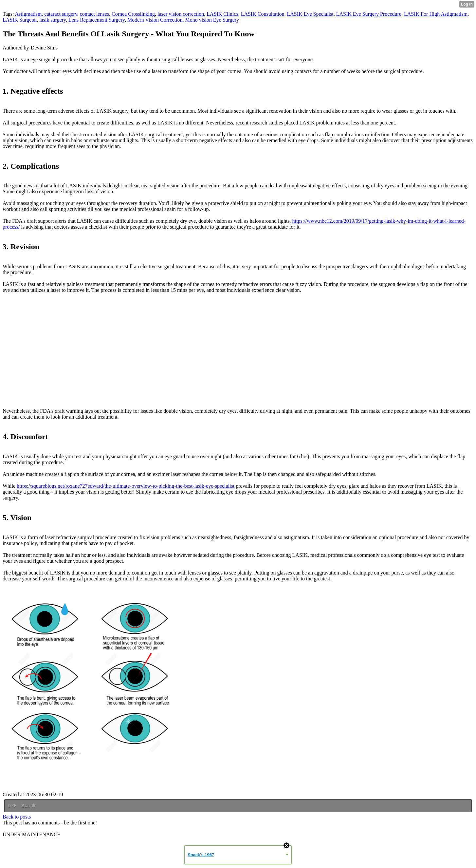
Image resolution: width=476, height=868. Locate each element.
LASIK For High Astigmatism (436, 14)
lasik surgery (53, 20)
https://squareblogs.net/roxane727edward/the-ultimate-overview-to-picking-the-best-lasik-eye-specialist (126, 486)
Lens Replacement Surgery (97, 20)
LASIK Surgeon (20, 20)
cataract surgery (61, 14)
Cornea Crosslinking (133, 14)
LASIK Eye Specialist (310, 14)
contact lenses (94, 14)
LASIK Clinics (222, 14)
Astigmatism (28, 14)
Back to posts (17, 817)
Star (28, 806)
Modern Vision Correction (155, 20)
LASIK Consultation (263, 14)
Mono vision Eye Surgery (212, 20)
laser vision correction (181, 14)
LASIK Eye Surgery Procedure (369, 14)
